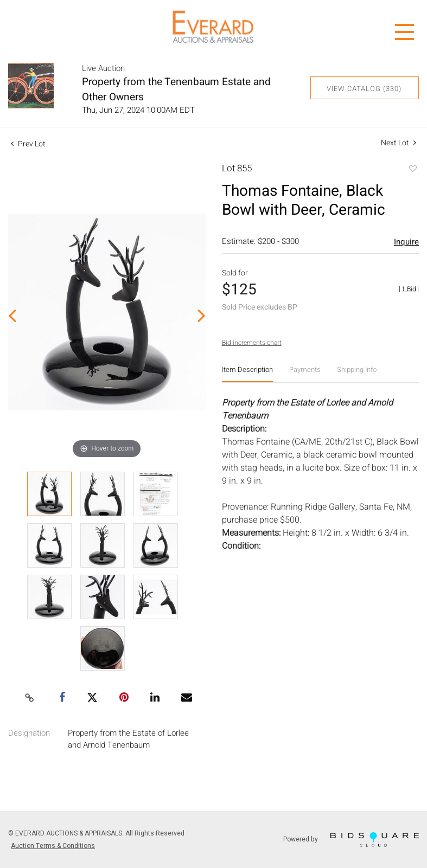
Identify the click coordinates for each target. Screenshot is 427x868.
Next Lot (399, 143)
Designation (29, 733)
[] (409, 289)
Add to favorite (412, 170)
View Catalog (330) (364, 89)
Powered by (351, 840)
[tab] (247, 374)
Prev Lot (28, 144)
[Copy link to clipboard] (29, 698)
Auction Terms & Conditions (53, 846)
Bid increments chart (252, 343)
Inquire (406, 242)
